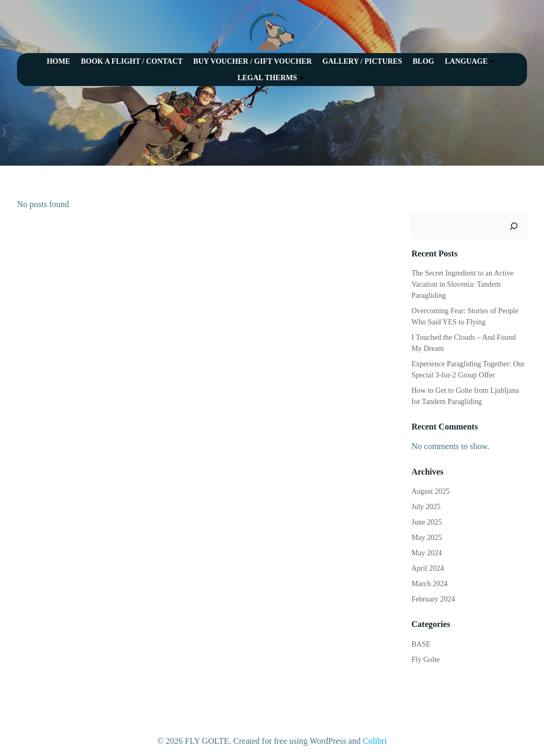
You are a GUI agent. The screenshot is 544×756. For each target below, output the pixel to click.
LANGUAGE (471, 61)
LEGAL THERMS (272, 78)
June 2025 (427, 522)
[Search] (514, 226)
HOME (58, 61)
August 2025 (431, 491)
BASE (421, 644)
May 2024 (427, 553)
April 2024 (428, 568)
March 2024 (430, 584)
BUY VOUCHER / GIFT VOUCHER (253, 61)
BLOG (423, 61)
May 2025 (427, 538)
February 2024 (433, 599)
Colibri (375, 741)
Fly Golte (426, 660)
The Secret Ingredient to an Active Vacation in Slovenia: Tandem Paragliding (463, 284)
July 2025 (426, 507)
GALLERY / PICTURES (362, 61)
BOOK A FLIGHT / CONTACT (132, 61)
